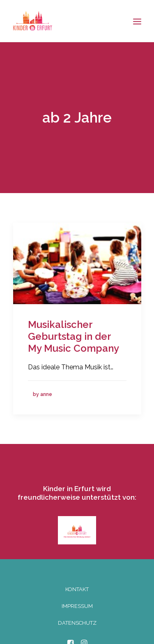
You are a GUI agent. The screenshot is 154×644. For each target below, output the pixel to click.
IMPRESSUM (77, 603)
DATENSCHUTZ (77, 620)
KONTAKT (77, 586)
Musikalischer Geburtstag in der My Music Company (74, 333)
